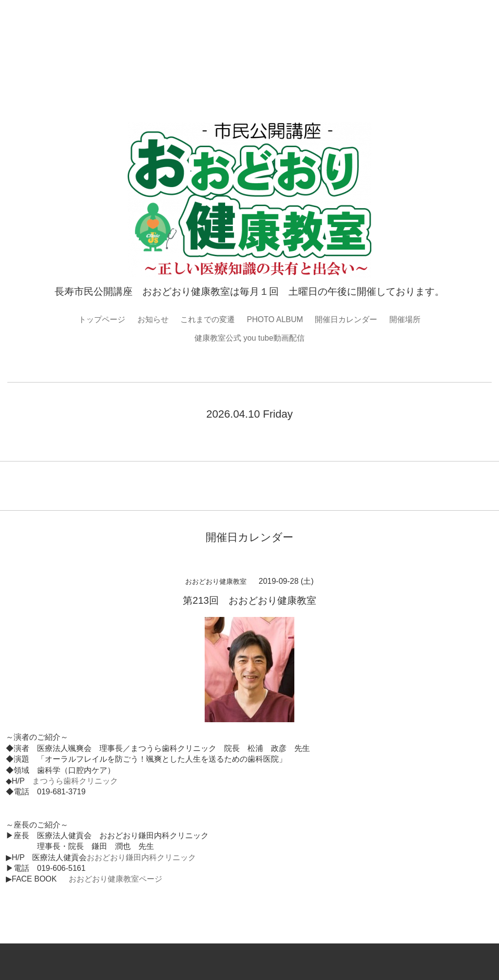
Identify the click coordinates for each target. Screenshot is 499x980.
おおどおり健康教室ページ (115, 879)
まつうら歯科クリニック (75, 781)
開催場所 (405, 319)
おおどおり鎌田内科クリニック (141, 857)
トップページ (102, 319)
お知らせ (153, 319)
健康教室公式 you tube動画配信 (249, 338)
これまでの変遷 (208, 319)
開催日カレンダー (346, 319)
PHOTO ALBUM (275, 319)
